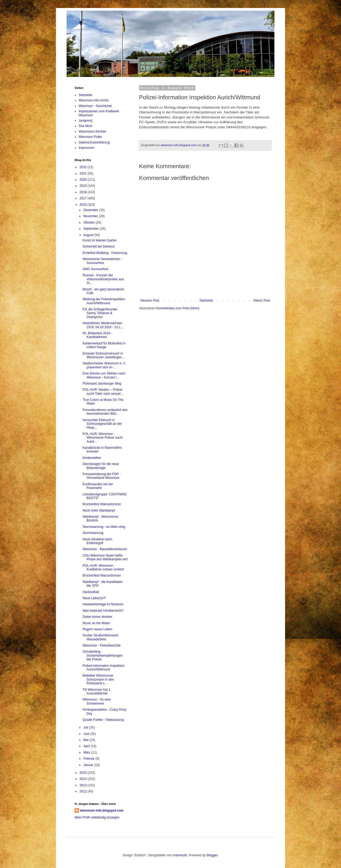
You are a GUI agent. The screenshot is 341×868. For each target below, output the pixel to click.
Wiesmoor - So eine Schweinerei (97, 701)
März (87, 752)
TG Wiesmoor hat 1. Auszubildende (97, 692)
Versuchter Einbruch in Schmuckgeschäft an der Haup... (102, 424)
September (92, 229)
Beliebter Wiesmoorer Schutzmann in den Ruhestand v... (98, 679)
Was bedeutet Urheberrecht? (103, 611)
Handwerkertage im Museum (103, 604)
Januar (89, 765)
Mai (86, 740)
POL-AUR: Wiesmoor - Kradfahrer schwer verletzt (103, 567)
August (89, 235)
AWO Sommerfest (95, 269)
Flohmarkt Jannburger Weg (102, 384)
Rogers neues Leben (97, 629)
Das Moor (86, 126)
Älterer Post (261, 301)
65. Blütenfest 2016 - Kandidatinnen (97, 335)
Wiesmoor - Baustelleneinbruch (105, 549)
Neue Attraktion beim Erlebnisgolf (97, 541)
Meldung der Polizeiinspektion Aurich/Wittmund (104, 301)
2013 (84, 785)
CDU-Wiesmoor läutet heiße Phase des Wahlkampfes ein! (105, 557)
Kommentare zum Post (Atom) (178, 308)
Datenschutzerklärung (94, 142)
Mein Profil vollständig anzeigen (97, 817)
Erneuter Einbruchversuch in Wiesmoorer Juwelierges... (103, 355)
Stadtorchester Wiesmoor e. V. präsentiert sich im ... (104, 365)
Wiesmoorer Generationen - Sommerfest (102, 261)
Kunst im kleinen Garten (100, 240)
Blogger (212, 855)
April (87, 746)
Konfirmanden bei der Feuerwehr (98, 486)
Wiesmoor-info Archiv (94, 100)
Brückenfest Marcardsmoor (102, 504)
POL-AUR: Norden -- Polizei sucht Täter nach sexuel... (103, 392)
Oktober (90, 223)
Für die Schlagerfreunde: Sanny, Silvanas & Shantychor (100, 313)
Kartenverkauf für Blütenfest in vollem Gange (104, 345)
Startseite (206, 301)
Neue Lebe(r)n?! (94, 598)
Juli (86, 727)
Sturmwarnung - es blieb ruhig (104, 527)
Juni (87, 734)
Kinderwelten (92, 458)
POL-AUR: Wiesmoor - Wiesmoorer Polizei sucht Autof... (103, 438)
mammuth (180, 855)
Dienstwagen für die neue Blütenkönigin (101, 466)
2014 (84, 779)
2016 (84, 205)
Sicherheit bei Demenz (99, 246)
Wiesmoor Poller (90, 137)
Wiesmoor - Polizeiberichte (102, 645)
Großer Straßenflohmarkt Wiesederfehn (100, 637)
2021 (84, 174)
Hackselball (91, 592)
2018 (84, 192)
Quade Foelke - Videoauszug (103, 720)
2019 (84, 186)
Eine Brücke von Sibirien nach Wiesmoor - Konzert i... (104, 375)
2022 (84, 167)
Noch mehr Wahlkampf (99, 511)
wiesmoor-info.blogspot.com (102, 811)
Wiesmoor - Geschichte (95, 106)
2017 (84, 198)
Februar (89, 759)
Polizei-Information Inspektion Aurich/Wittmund (103, 668)
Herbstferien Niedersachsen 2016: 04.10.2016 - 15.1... (103, 325)
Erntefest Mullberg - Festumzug (105, 253)
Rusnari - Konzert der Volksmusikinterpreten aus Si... (103, 279)
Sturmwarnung (93, 533)
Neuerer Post (150, 301)
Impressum (86, 148)
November (91, 216)
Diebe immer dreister (97, 617)
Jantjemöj (85, 121)
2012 (84, 791)
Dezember (91, 210)
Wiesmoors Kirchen (92, 131)
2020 (84, 180)
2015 (84, 773)
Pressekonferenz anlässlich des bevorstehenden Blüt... (105, 412)
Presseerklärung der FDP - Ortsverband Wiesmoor (102, 476)
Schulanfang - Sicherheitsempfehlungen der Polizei (103, 655)
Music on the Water (96, 623)
